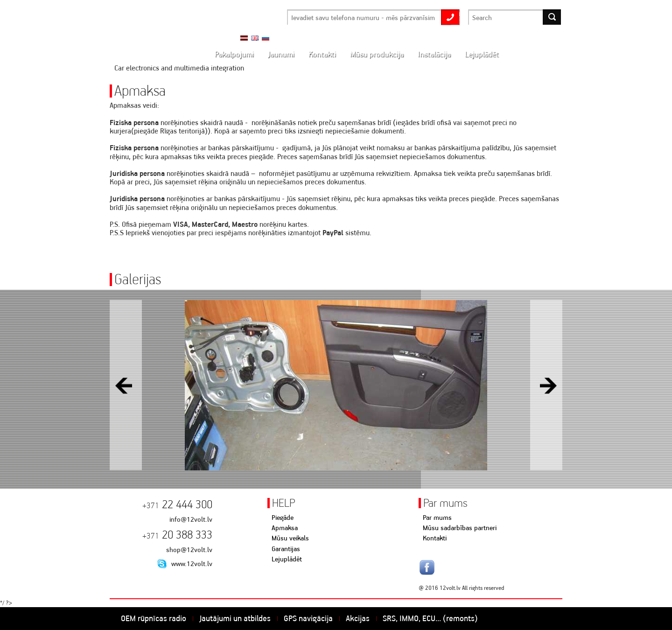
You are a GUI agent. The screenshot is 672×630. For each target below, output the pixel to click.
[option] (336, 385)
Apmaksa (285, 528)
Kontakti (435, 538)
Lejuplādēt (287, 559)
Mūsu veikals (290, 538)
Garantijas (286, 549)
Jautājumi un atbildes (235, 618)
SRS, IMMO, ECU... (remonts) (430, 618)
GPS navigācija (308, 618)
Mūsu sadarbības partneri (460, 528)
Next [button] (546, 385)
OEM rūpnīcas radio (154, 618)
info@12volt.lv (191, 519)
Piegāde (283, 518)
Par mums (437, 518)
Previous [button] (126, 385)
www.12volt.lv (192, 564)
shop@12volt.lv (189, 550)
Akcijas (358, 618)
